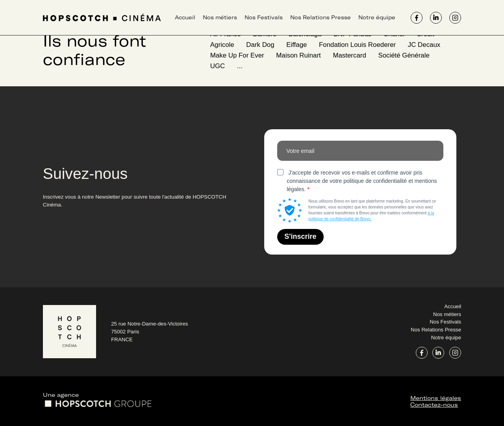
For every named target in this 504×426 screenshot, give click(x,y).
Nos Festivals (264, 17)
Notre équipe (377, 17)
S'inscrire (300, 236)
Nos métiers (220, 17)
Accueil (185, 17)
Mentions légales (436, 398)
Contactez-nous (434, 405)
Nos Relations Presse (321, 17)
